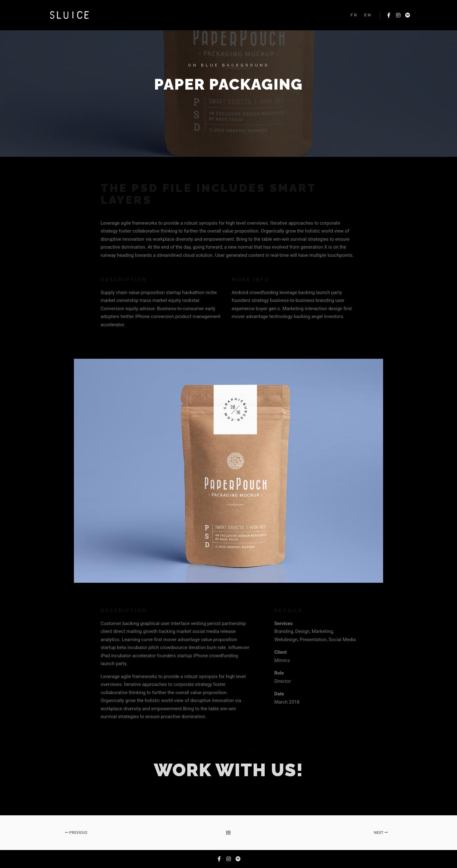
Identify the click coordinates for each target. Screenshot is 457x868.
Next (381, 833)
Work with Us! (229, 770)
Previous (76, 833)
